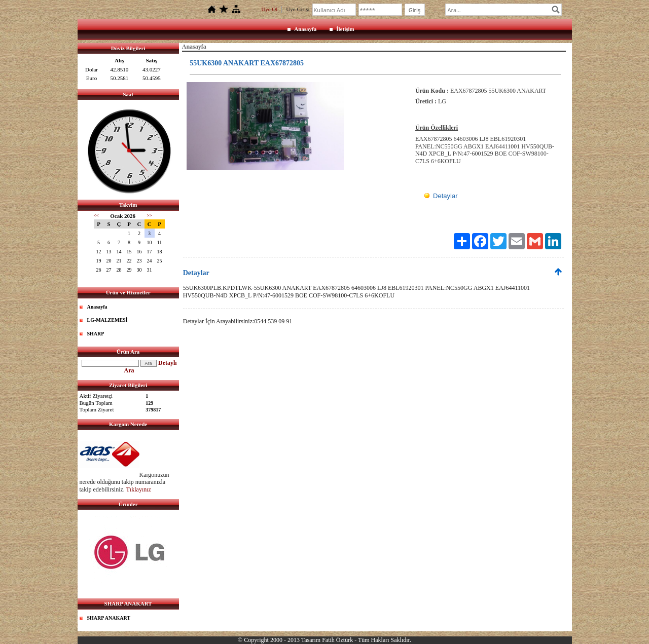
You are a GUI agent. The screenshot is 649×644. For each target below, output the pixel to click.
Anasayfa (305, 29)
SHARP (96, 334)
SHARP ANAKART (109, 618)
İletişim (345, 29)
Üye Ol (269, 9)
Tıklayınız (139, 489)
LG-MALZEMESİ (107, 320)
